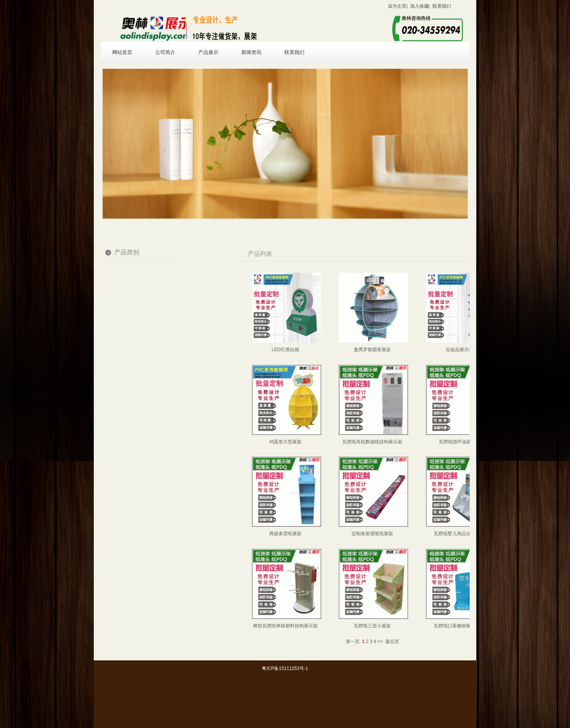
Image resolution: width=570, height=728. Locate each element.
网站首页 (122, 45)
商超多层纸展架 (331, 534)
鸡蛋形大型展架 (331, 442)
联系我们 (294, 45)
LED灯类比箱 (330, 350)
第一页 (398, 642)
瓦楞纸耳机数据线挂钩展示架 (418, 442)
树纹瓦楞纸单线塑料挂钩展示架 (331, 626)
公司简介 (165, 45)
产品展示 (208, 45)
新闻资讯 (251, 45)
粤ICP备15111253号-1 (285, 668)
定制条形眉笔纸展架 (418, 534)
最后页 (437, 642)
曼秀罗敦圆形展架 (418, 350)
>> (425, 642)
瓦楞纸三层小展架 (418, 626)
